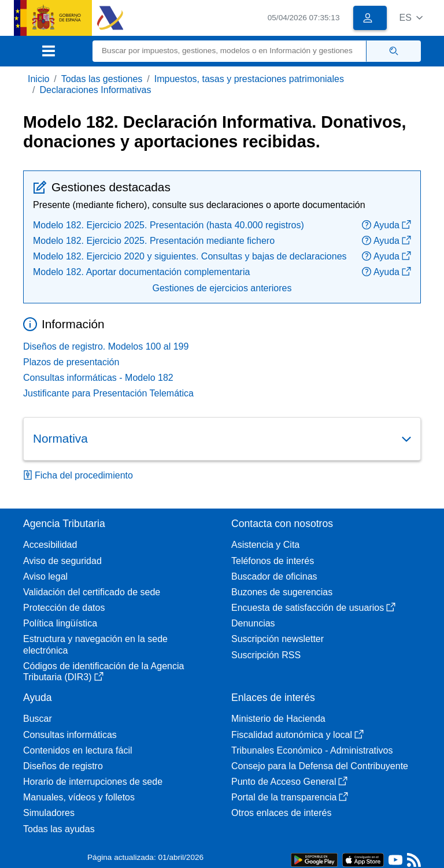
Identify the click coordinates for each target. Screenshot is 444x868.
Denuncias (253, 623)
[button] (411, 18)
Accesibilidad (50, 545)
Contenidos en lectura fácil (78, 750)
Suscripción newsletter (277, 639)
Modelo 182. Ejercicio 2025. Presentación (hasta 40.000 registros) (169, 225)
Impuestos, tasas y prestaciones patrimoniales (249, 79)
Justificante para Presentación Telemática (108, 393)
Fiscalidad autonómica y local (297, 735)
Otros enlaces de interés (281, 813)
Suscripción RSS (266, 655)
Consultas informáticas (70, 735)
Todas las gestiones (102, 79)
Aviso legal (45, 576)
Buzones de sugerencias (282, 592)
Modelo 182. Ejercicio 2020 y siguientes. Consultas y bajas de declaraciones (190, 256)
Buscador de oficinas (274, 576)
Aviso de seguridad (62, 561)
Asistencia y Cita (265, 545)
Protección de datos (64, 608)
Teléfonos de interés (273, 561)
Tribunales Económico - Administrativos (312, 750)
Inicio (38, 79)
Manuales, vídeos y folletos (79, 797)
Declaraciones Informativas (95, 90)
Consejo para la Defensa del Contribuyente (320, 766)
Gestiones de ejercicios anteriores (222, 288)
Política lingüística (60, 623)
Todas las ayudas (59, 829)
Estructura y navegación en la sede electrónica (95, 644)
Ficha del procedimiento (78, 475)
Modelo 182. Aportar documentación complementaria (141, 272)
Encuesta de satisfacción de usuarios (313, 608)
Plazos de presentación (71, 362)
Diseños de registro (63, 766)
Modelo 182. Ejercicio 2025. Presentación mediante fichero (154, 241)
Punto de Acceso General (289, 782)
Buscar (38, 719)
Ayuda (386, 225)
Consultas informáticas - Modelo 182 (98, 378)
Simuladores (49, 813)
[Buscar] (230, 51)
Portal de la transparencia (290, 797)
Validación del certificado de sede (92, 592)
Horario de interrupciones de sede (93, 782)
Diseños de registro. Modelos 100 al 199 (106, 346)
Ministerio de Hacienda (278, 719)
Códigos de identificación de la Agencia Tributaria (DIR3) (103, 672)
